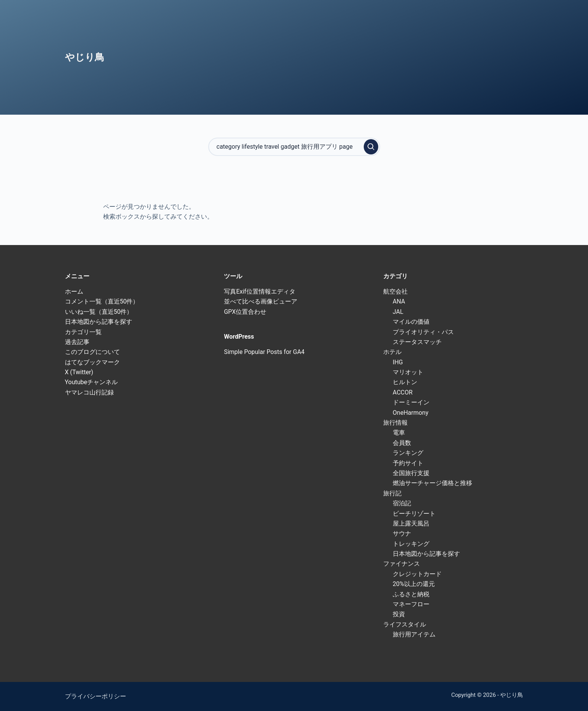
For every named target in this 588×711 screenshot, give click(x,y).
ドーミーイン (411, 402)
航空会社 (395, 291)
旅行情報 (395, 423)
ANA (399, 301)
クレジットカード (417, 574)
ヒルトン (405, 382)
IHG (398, 362)
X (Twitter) (79, 372)
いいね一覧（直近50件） (99, 312)
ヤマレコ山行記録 (89, 392)
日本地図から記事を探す (99, 322)
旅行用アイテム (414, 634)
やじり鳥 (85, 57)
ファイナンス (402, 564)
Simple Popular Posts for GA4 (264, 352)
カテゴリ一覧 (83, 332)
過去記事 (77, 342)
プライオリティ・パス (423, 332)
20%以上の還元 (414, 584)
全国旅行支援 (411, 473)
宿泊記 (402, 503)
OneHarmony (411, 413)
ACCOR (403, 392)
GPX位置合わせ (245, 312)
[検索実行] (371, 147)
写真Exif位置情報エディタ (259, 291)
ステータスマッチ (417, 342)
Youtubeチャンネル (92, 382)
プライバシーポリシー (96, 696)
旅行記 (392, 493)
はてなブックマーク (92, 362)
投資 (399, 614)
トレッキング (411, 544)
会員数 (402, 443)
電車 (399, 433)
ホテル (392, 352)
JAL (398, 312)
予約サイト (408, 463)
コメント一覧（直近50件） (102, 301)
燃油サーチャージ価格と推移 (432, 483)
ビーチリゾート (414, 514)
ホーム (74, 291)
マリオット (408, 372)
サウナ (402, 533)
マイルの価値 (411, 322)
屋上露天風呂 (411, 524)
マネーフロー (411, 604)
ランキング (408, 453)
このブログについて (92, 352)
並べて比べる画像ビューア (261, 301)
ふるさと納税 (411, 594)
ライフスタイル (405, 624)
